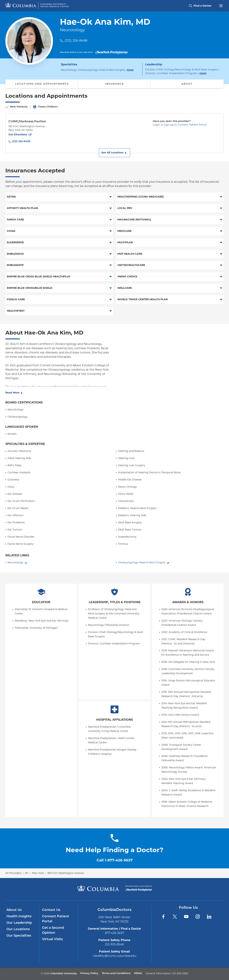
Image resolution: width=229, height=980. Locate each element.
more (130, 70)
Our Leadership (19, 923)
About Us (14, 910)
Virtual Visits (52, 939)
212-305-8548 (114, 944)
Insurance (114, 84)
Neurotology (15, 562)
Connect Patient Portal (56, 919)
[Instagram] (198, 917)
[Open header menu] (221, 5)
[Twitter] (175, 917)
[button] (114, 153)
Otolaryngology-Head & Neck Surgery (142, 562)
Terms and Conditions (116, 973)
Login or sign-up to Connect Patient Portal (180, 125)
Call (115, 860)
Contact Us (51, 910)
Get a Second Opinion (53, 930)
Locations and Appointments (42, 84)
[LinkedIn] (209, 917)
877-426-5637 (114, 933)
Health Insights (19, 917)
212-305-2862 (180, 973)
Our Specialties (19, 936)
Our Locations (18, 929)
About (187, 84)
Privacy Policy (89, 973)
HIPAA (138, 973)
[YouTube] (186, 917)
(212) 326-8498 (76, 41)
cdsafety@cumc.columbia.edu (114, 956)
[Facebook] (163, 917)
